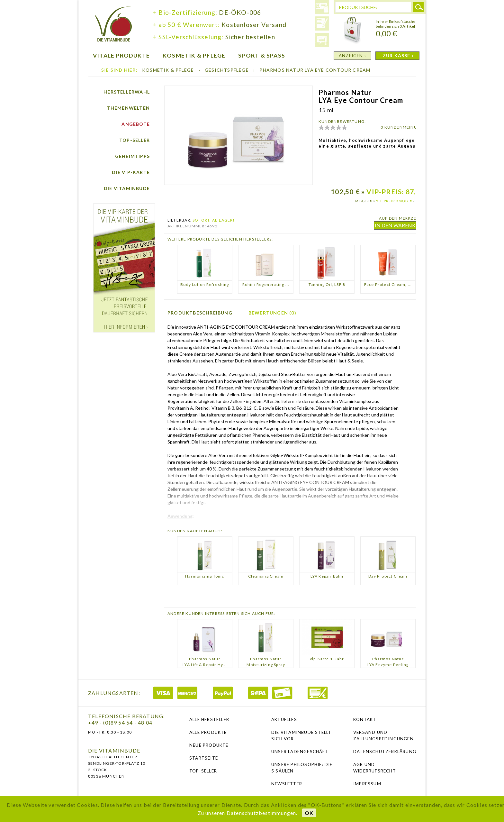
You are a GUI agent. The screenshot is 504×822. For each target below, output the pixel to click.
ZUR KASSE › (398, 55)
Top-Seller (135, 140)
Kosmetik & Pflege (169, 70)
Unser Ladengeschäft (300, 752)
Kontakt (365, 719)
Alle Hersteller (209, 719)
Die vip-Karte (131, 172)
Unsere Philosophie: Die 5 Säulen (302, 768)
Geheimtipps (132, 156)
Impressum (367, 784)
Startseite (204, 758)
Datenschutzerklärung (385, 752)
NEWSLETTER (287, 784)
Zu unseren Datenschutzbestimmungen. (248, 813)
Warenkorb (352, 31)
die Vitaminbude (113, 25)
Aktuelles (284, 719)
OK (309, 813)
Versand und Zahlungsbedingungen (383, 735)
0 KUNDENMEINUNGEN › (406, 127)
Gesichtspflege (227, 70)
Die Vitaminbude (127, 188)
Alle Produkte (208, 732)
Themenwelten (128, 108)
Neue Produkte (209, 745)
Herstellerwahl (127, 92)
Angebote (136, 124)
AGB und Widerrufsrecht (375, 768)
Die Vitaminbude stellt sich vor (301, 735)
